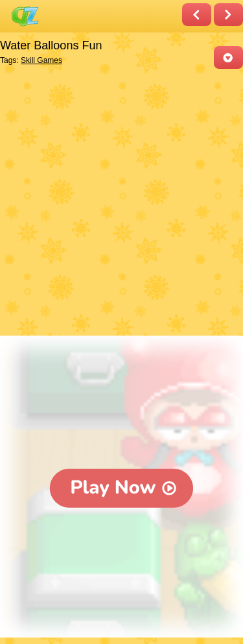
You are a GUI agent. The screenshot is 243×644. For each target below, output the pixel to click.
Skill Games (41, 60)
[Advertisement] (121, 204)
